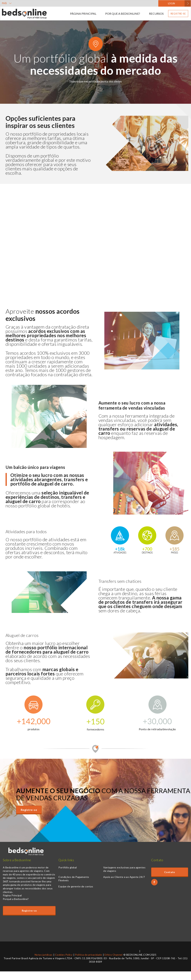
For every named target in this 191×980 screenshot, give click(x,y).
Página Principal (83, 14)
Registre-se (178, 14)
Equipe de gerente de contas (76, 886)
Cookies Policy (64, 955)
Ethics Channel (114, 955)
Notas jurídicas (44, 955)
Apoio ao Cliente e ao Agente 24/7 (124, 877)
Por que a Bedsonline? (123, 14)
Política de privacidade (88, 955)
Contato (170, 872)
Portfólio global (68, 867)
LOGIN (171, 3)
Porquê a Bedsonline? (16, 899)
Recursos (156, 14)
